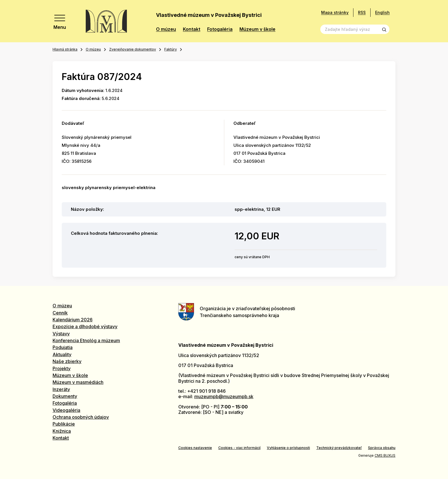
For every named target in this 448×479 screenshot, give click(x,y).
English (382, 12)
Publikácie (64, 424)
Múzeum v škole (257, 29)
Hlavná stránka (65, 49)
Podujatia (63, 347)
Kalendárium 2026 (73, 320)
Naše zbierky (67, 361)
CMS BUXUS (385, 455)
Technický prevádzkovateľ (339, 448)
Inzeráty (61, 389)
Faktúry (171, 49)
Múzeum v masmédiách (78, 382)
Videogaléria (66, 410)
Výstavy (61, 334)
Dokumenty (65, 396)
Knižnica (62, 431)
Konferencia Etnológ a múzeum (86, 340)
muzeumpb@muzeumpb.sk (224, 396)
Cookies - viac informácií (239, 448)
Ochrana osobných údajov (81, 417)
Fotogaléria (220, 29)
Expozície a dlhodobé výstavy (85, 326)
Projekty (62, 368)
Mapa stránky (335, 13)
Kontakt (192, 29)
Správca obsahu (382, 448)
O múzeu (166, 29)
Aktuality (62, 354)
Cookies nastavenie (195, 448)
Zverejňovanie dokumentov (133, 49)
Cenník (60, 313)
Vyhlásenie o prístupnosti (288, 448)
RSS (362, 12)
